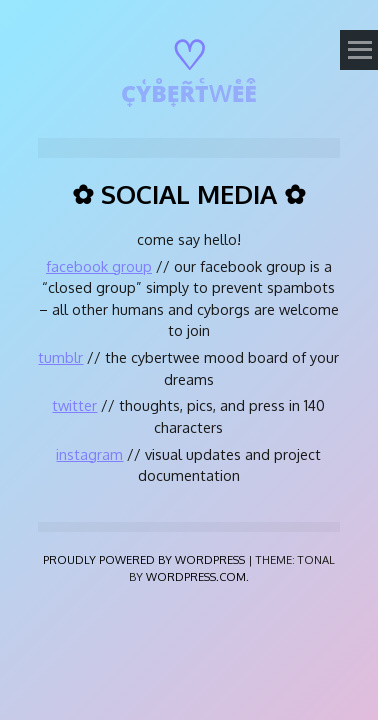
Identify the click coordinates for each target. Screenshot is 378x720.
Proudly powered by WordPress (144, 559)
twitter (74, 405)
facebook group (99, 266)
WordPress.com (196, 576)
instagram (89, 454)
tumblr (60, 357)
